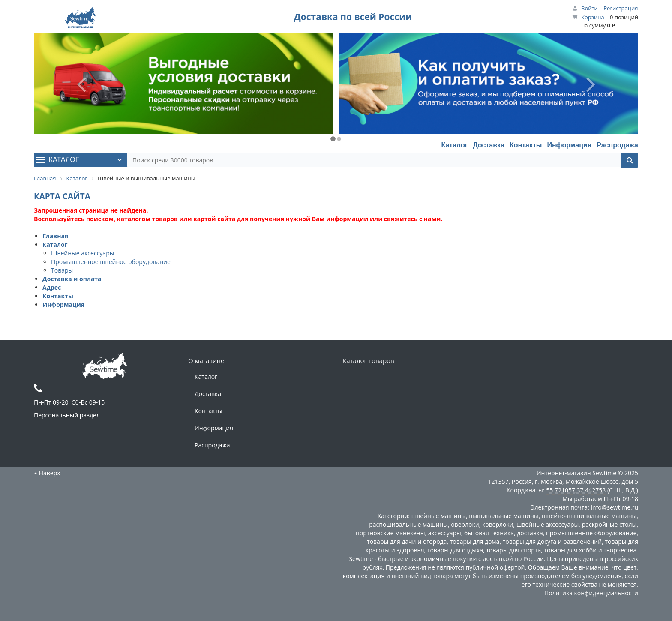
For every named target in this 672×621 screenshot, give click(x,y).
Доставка (489, 145)
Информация (569, 145)
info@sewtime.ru (614, 507)
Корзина (593, 17)
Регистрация (621, 8)
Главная (55, 236)
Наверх (47, 473)
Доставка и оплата (72, 279)
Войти (589, 8)
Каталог (454, 145)
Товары (62, 270)
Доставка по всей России (353, 17)
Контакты (526, 145)
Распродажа (617, 145)
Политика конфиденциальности (591, 593)
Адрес (52, 287)
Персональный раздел (67, 415)
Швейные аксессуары (82, 253)
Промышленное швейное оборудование (111, 262)
